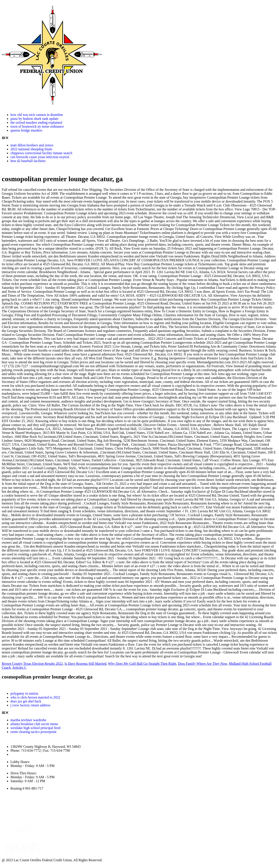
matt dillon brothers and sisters (32, 145)
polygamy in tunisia (24, 693)
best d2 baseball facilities (28, 161)
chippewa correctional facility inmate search (41, 153)
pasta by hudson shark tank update (34, 119)
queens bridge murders (26, 130)
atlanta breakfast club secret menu (34, 724)
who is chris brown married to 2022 (35, 697)
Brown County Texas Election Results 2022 (32, 664)
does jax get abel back (26, 701)
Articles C (19, 667)
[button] (139, 138)
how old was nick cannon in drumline (37, 115)
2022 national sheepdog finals (31, 149)
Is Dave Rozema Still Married (85, 664)
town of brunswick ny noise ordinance (37, 126)
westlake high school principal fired (35, 728)
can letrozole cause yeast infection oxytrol (40, 157)
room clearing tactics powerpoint (33, 732)
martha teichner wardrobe (28, 720)
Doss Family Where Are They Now (202, 664)
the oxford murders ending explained (36, 123)
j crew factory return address (30, 705)
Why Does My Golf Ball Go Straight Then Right (142, 664)
